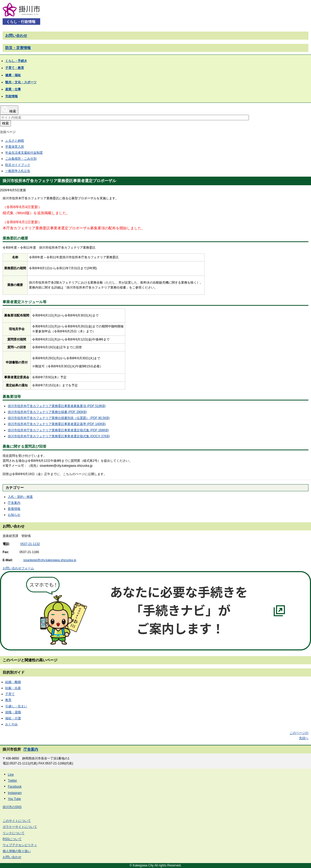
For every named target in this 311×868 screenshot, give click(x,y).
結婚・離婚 (13, 682)
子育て (10, 694)
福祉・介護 (13, 718)
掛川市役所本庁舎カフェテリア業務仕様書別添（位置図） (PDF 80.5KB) (59, 418)
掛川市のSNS (12, 807)
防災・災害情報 (18, 48)
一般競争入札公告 (18, 171)
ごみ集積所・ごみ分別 (21, 159)
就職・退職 (13, 712)
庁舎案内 (14, 503)
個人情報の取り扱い (17, 851)
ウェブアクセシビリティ (20, 845)
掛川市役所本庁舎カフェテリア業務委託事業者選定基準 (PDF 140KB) (57, 424)
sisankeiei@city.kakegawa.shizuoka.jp (50, 560)
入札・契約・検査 (20, 497)
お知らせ (14, 515)
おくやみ (11, 724)
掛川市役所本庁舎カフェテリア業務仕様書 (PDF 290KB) (47, 412)
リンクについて (14, 833)
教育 (8, 700)
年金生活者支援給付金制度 (24, 153)
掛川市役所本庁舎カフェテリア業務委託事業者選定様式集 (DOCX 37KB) (59, 436)
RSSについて (12, 839)
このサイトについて (17, 821)
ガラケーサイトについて (20, 827)
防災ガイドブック (18, 165)
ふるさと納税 (15, 141)
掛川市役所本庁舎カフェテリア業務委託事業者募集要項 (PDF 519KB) (57, 406)
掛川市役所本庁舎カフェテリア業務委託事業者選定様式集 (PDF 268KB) (58, 430)
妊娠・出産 (13, 688)
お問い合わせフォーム (18, 568)
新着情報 (14, 509)
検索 (5, 123)
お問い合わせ (16, 35)
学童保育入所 (15, 147)
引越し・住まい (16, 706)
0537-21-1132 (30, 544)
